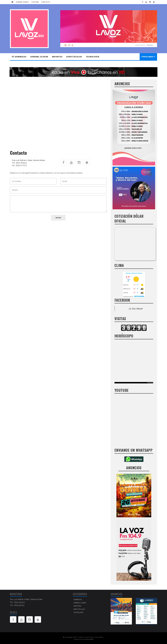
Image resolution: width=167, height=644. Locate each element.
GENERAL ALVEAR (39, 57)
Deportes (57, 57)
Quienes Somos (22, 2)
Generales (19, 57)
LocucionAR (89, 639)
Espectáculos (74, 57)
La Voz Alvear (136, 309)
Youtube (35, 2)
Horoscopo (150, 383)
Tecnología (93, 57)
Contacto (46, 2)
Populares (148, 57)
